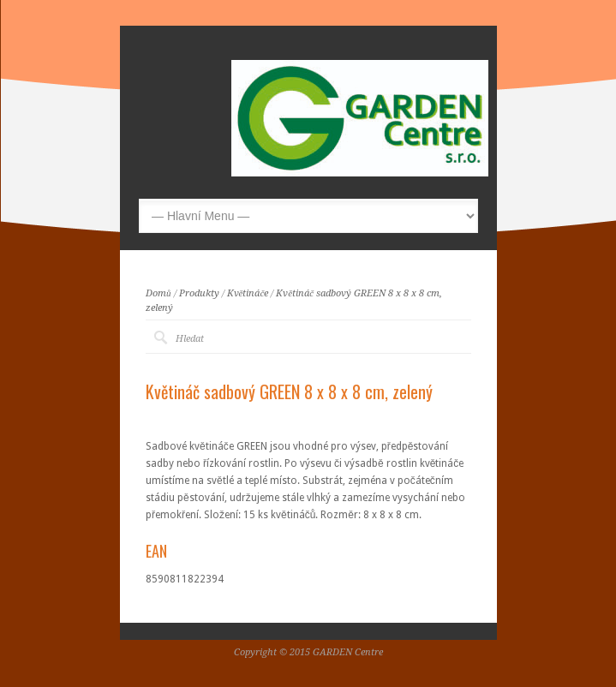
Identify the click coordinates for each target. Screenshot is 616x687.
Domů (158, 293)
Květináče (248, 293)
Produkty (199, 293)
